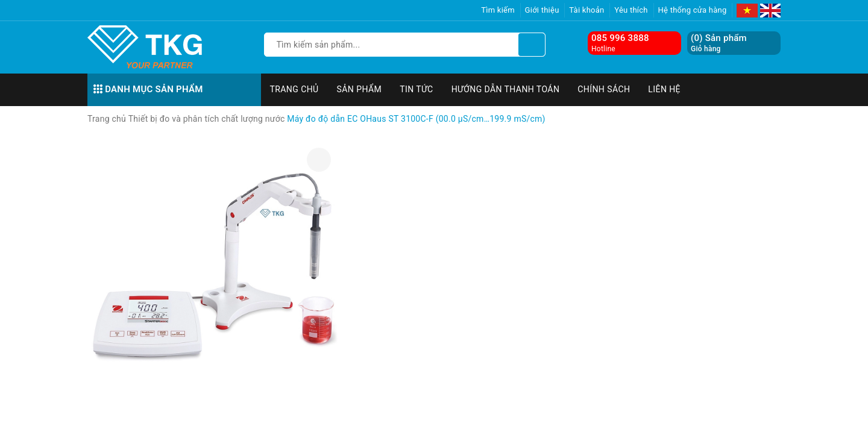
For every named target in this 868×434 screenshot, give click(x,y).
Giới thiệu (542, 10)
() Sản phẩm (719, 43)
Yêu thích (631, 10)
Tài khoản (587, 10)
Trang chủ (294, 89)
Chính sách (604, 89)
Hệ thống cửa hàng (693, 10)
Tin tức (417, 89)
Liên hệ (664, 89)
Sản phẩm (360, 89)
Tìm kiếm (498, 10)
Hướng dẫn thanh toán (506, 89)
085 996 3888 (620, 38)
